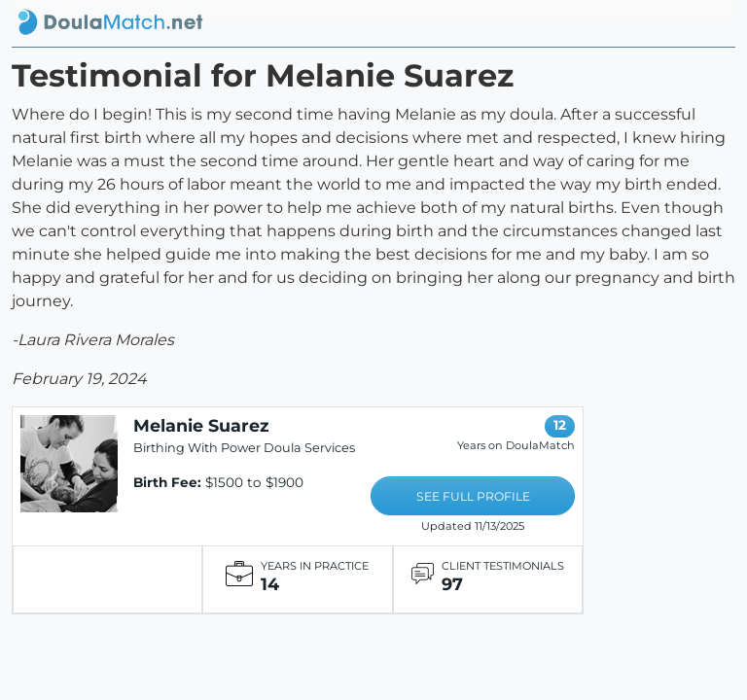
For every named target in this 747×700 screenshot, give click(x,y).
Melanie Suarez (201, 425)
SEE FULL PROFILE (473, 496)
